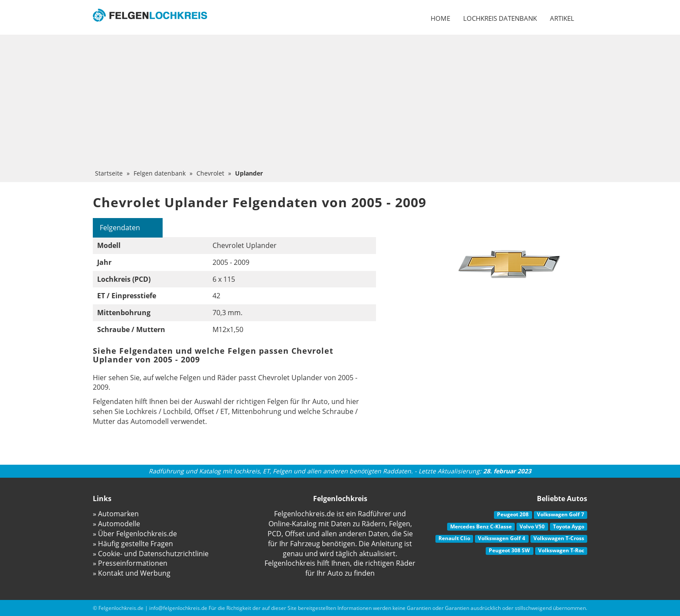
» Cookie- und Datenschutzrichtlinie (151, 554)
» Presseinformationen (130, 563)
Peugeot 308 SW (509, 550)
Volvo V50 (532, 526)
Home (440, 18)
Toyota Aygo (569, 526)
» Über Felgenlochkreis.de (135, 534)
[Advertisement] (340, 104)
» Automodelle (116, 524)
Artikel (562, 18)
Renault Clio (454, 538)
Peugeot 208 (513, 514)
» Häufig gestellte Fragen (133, 544)
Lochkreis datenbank (500, 18)
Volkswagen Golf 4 (502, 538)
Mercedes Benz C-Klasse (481, 526)
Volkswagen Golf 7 (561, 514)
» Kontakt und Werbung (132, 573)
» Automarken (116, 514)
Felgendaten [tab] (120, 228)
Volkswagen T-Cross (559, 538)
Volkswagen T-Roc (561, 550)
